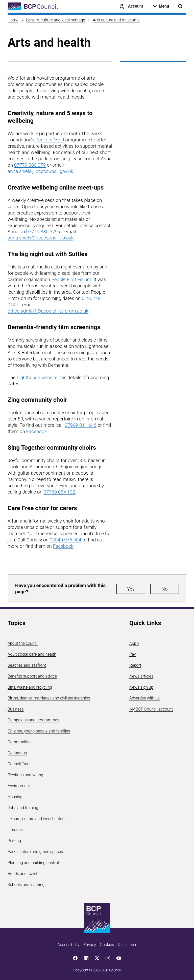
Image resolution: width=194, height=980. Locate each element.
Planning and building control (33, 863)
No (166, 589)
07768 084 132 (59, 492)
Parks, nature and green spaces (35, 852)
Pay (133, 654)
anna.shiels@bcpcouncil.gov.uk (40, 171)
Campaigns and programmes (33, 720)
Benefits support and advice (32, 676)
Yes (136, 589)
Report (135, 665)
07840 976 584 (66, 540)
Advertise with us (144, 698)
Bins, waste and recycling (30, 687)
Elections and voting (25, 775)
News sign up (141, 687)
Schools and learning (26, 885)
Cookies (107, 945)
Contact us (17, 753)
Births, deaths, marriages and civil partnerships (49, 698)
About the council (23, 643)
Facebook (37, 431)
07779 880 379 (30, 165)
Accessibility (69, 945)
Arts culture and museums (116, 20)
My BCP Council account (151, 709)
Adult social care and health (32, 654)
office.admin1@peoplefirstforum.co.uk (48, 311)
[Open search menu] (180, 6)
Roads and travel (22, 874)
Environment (19, 786)
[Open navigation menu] (161, 6)
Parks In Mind (50, 140)
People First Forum (71, 279)
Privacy (90, 945)
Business (16, 709)
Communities (19, 742)
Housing (15, 797)
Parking (14, 841)
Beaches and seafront (27, 665)
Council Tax (18, 764)
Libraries (15, 830)
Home (13, 20)
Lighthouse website (37, 377)
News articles (141, 676)
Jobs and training (23, 808)
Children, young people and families (39, 731)
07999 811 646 (80, 425)
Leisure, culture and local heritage (56, 20)
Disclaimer (127, 945)
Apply (134, 643)
